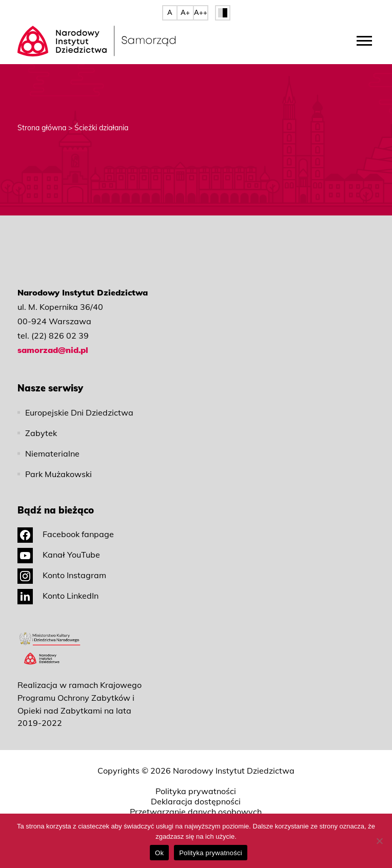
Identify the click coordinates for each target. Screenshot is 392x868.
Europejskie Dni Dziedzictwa (79, 412)
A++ (201, 12)
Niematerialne (52, 453)
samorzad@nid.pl (53, 350)
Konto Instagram (62, 575)
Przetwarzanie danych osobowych (196, 812)
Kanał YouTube (59, 555)
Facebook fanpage (66, 534)
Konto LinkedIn (58, 596)
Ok (159, 853)
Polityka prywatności (196, 791)
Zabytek (41, 433)
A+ (185, 12)
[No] (379, 841)
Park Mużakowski (58, 474)
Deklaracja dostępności (196, 801)
